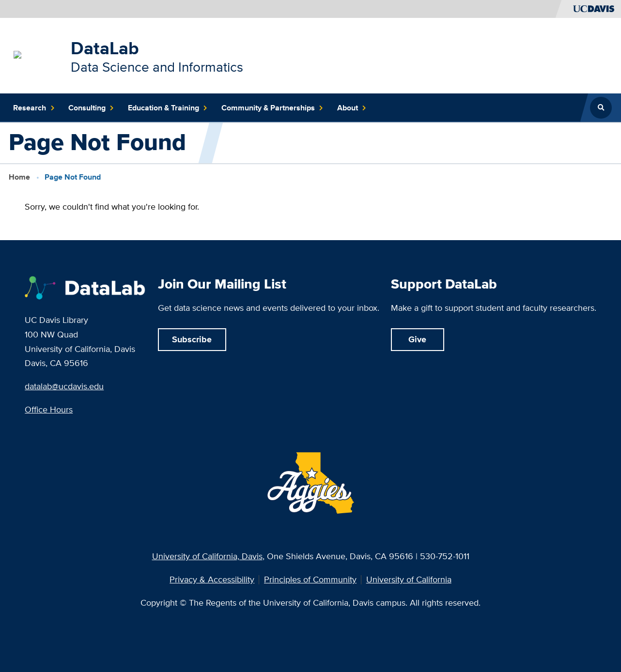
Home (19, 177)
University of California (409, 580)
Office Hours (49, 409)
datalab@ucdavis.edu (64, 386)
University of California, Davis (207, 556)
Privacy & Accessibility (212, 580)
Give (417, 339)
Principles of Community (310, 580)
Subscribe (192, 339)
